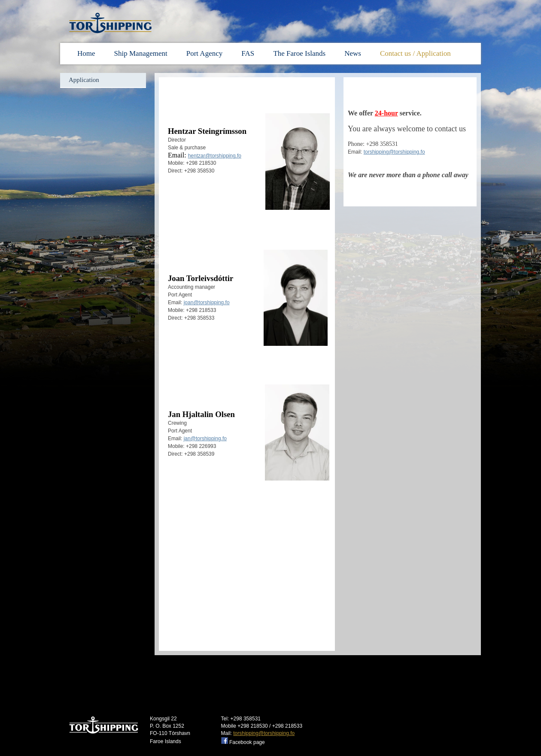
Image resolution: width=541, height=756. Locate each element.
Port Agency (205, 53)
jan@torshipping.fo (205, 438)
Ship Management (141, 53)
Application (84, 80)
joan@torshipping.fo (207, 302)
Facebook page (247, 742)
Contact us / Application (415, 53)
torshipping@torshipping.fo (394, 152)
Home (86, 53)
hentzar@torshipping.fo (215, 156)
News (353, 53)
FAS (249, 53)
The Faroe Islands (299, 53)
